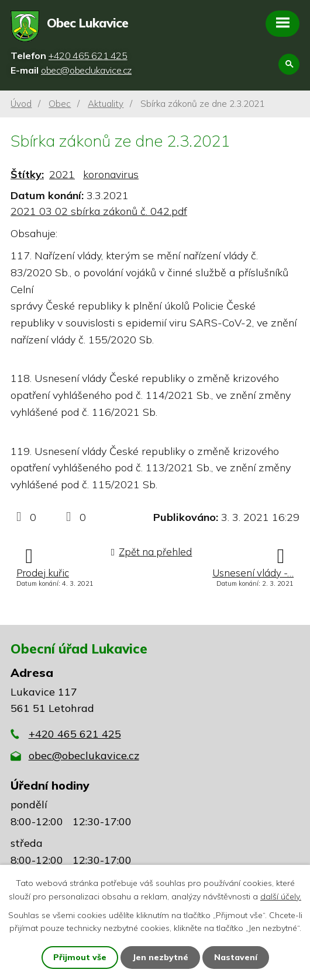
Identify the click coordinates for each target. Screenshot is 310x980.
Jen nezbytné (160, 957)
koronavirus (111, 174)
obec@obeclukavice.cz (84, 755)
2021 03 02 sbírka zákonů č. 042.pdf (99, 211)
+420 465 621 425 (75, 734)
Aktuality (106, 104)
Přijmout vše (80, 957)
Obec (60, 104)
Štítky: (27, 174)
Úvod (21, 104)
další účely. (281, 896)
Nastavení (236, 957)
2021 (62, 174)
